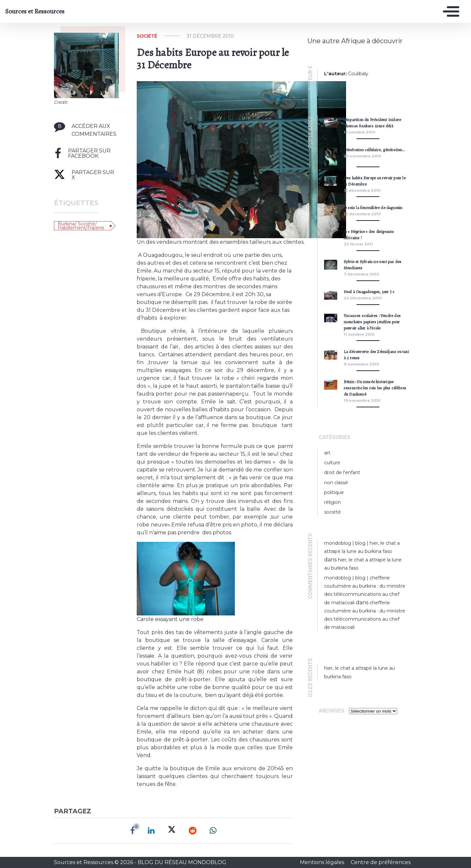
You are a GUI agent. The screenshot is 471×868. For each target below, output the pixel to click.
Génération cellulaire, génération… (374, 150)
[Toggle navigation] (449, 11)
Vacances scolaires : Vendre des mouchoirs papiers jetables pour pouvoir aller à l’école (372, 322)
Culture (332, 463)
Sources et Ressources (35, 11)
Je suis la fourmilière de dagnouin (373, 208)
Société (147, 36)
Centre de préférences (381, 862)
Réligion (332, 502)
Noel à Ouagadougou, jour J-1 (369, 292)
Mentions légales (323, 862)
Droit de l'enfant (342, 472)
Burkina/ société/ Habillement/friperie (81, 226)
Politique (334, 492)
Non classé (336, 483)
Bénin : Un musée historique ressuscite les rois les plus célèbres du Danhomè (375, 388)
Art (327, 453)
